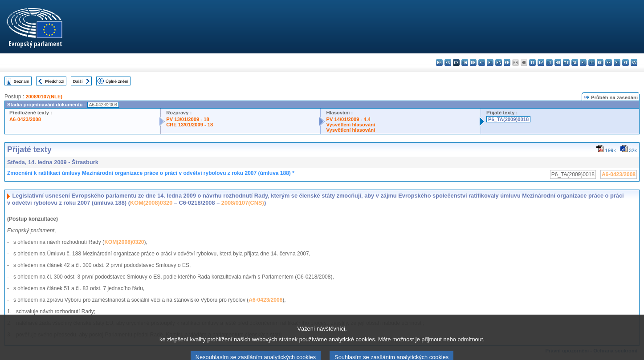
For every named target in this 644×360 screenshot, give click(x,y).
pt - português (592, 63)
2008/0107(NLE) (44, 97)
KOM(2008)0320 (151, 203)
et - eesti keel (482, 63)
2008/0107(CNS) (243, 203)
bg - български (439, 63)
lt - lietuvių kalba (549, 63)
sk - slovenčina (609, 63)
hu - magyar (558, 63)
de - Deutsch (473, 63)
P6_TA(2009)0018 (508, 119)
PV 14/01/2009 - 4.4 (348, 119)
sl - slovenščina (617, 63)
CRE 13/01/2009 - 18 (190, 125)
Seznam (22, 81)
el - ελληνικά (490, 63)
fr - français (507, 63)
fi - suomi (626, 63)
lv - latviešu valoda (541, 63)
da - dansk (465, 63)
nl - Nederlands (575, 63)
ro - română (600, 63)
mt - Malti (566, 63)
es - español (448, 63)
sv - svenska (634, 63)
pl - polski (583, 63)
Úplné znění (117, 81)
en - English (499, 63)
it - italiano (532, 63)
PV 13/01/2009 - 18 (187, 119)
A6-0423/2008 (25, 119)
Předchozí (55, 81)
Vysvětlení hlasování (351, 125)
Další (78, 81)
